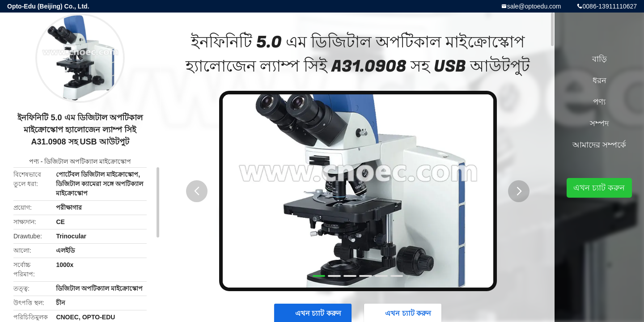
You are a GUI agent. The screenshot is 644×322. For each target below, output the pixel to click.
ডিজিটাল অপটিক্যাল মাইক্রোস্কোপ (88, 161)
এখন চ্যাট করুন (599, 188)
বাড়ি (600, 59)
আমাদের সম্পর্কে (599, 145)
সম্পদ (599, 123)
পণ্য (34, 161)
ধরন (600, 80)
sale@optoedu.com (534, 6)
